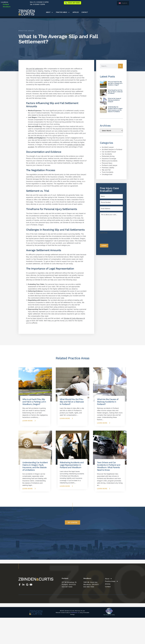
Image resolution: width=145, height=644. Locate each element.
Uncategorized (107, 174)
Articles (76, 12)
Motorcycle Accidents (110, 161)
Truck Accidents (107, 172)
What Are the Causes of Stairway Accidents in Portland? (114, 100)
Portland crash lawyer (110, 165)
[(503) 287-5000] (72, 3)
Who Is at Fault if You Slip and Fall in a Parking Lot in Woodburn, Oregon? (115, 83)
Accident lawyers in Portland (112, 149)
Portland (5, 4)
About (50, 12)
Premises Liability (108, 168)
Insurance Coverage (109, 158)
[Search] (120, 66)
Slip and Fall (106, 170)
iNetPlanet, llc (75, 612)
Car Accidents (107, 154)
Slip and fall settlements (35, 69)
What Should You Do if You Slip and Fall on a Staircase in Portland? (115, 92)
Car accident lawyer (109, 152)
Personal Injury (107, 163)
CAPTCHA (104, 233)
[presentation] (114, 238)
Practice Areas (63, 12)
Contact (85, 12)
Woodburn (6, 7)
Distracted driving (108, 156)
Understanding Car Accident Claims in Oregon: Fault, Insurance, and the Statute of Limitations (115, 109)
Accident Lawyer (108, 147)
